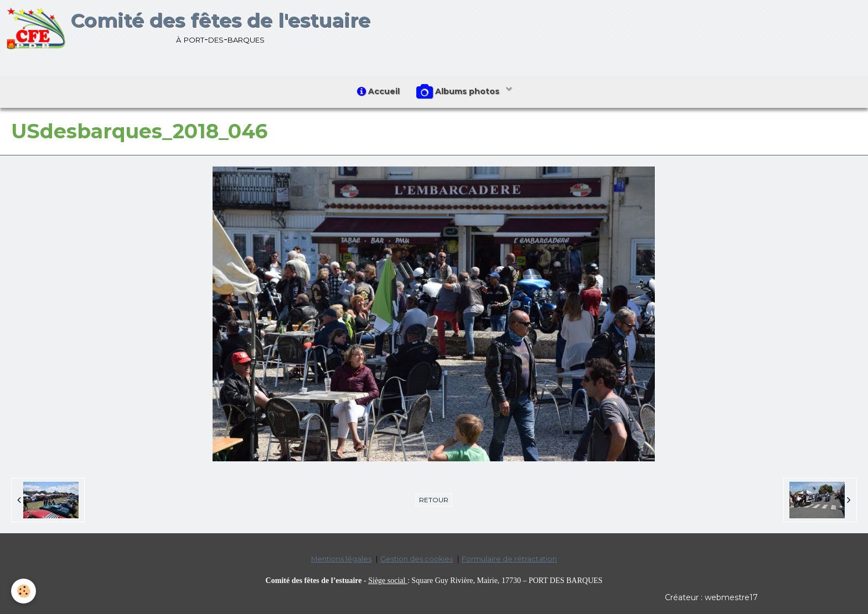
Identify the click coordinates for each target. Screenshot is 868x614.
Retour (434, 500)
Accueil (378, 91)
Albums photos (459, 92)
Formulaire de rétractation (509, 559)
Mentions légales (341, 559)
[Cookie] (24, 591)
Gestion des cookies (417, 559)
